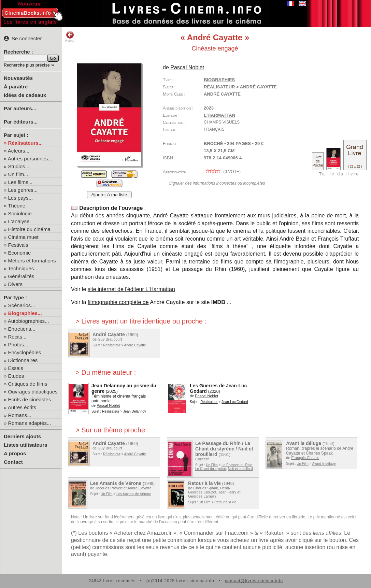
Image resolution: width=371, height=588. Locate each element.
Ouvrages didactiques (33, 392)
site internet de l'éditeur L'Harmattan (131, 289)
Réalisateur (219, 87)
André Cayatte (258, 87)
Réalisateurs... (26, 143)
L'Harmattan (219, 115)
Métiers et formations (32, 261)
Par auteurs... (20, 108)
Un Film (212, 465)
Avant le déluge (304, 443)
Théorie (17, 206)
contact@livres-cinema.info (254, 581)
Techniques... (23, 268)
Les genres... (23, 190)
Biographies (219, 80)
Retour (70, 37)
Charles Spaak (205, 488)
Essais (16, 368)
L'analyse (19, 221)
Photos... (18, 345)
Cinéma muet (23, 237)
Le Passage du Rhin (237, 465)
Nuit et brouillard (240, 469)
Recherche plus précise (27, 65)
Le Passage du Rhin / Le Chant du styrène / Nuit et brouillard (224, 449)
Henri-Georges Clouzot (209, 490)
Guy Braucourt (110, 339)
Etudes (16, 376)
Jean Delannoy (135, 411)
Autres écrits (22, 407)
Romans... (20, 415)
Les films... (20, 182)
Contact (13, 462)
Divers (16, 284)
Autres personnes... (30, 159)
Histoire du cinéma (29, 229)
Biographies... (25, 313)
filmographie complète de (118, 302)
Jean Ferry (227, 492)
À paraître (16, 87)
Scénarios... (22, 305)
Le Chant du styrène (211, 469)
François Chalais (305, 458)
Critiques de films (28, 384)
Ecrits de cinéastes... (32, 399)
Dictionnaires (23, 360)
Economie (20, 253)
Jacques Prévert (109, 488)
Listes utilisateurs (26, 445)
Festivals (18, 245)
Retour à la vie (204, 483)
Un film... (18, 174)
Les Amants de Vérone (116, 483)
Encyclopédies (25, 352)
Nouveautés (18, 78)
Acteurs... (19, 151)
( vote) (222, 172)
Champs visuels (222, 122)
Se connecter (23, 38)
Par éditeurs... (21, 122)
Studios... (19, 166)
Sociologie (20, 213)
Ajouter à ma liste (109, 195)
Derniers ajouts (22, 436)
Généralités (21, 276)
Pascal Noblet (187, 67)
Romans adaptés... (30, 423)
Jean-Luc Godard (235, 402)
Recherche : (18, 52)
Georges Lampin (202, 496)
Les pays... (21, 198)
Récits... (17, 337)
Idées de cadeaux (25, 95)
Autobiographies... (28, 321)
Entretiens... (22, 329)
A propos (15, 453)
